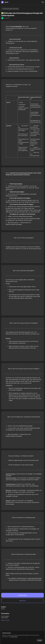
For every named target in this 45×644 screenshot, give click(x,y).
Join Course (22, 595)
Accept (40, 640)
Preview (22, 601)
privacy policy (14, 637)
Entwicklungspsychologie (10, 9)
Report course (5, 620)
